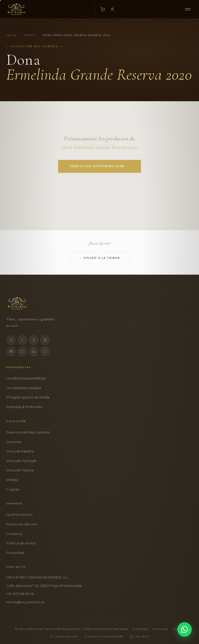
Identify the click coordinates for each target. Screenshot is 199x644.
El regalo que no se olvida (28, 397)
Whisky (12, 480)
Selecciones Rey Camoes (28, 432)
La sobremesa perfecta (26, 378)
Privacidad (15, 553)
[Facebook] (34, 340)
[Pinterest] (11, 351)
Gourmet (14, 442)
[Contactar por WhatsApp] (184, 629)
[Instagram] (11, 340)
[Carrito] (103, 9)
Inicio (12, 35)
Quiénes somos (19, 514)
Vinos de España (20, 451)
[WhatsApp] (45, 351)
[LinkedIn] (34, 351)
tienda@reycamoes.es (25, 602)
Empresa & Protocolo (24, 407)
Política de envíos (21, 543)
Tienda (30, 35)
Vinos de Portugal (21, 461)
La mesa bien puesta (24, 388)
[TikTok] (22, 340)
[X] (45, 340)
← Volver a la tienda (100, 258)
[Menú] (188, 9)
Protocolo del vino (22, 524)
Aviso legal (140, 629)
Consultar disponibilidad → (99, 166)
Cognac (13, 489)
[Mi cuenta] (112, 9)
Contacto (14, 534)
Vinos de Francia (20, 470)
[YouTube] (22, 351)
